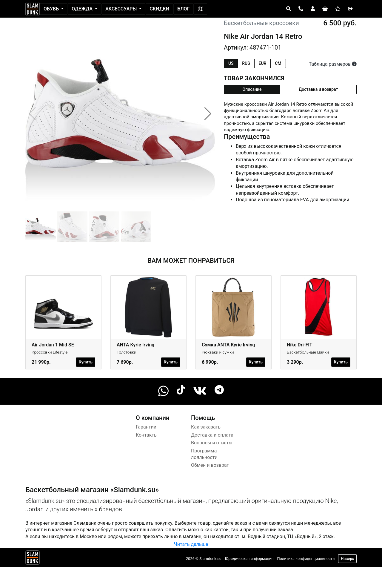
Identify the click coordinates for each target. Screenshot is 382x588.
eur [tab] (263, 63)
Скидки (159, 9)
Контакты (147, 435)
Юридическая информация (249, 559)
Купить (86, 362)
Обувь (52, 9)
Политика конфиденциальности (306, 559)
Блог (183, 9)
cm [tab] (278, 63)
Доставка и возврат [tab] (318, 89)
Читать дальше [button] (191, 544)
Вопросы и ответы (212, 443)
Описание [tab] (252, 89)
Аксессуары (122, 9)
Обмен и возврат (210, 465)
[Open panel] (289, 9)
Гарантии (146, 427)
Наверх (347, 559)
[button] (208, 114)
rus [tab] (246, 63)
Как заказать (206, 427)
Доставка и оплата (212, 435)
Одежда (83, 9)
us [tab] (231, 63)
